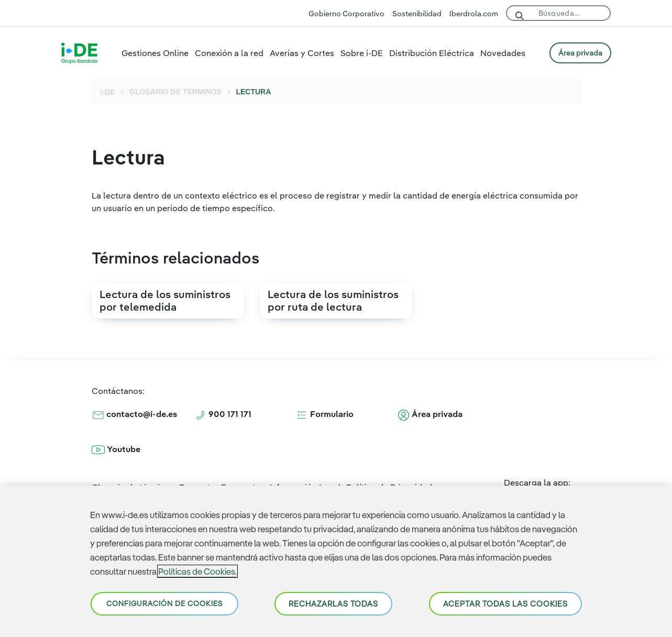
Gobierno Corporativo (346, 14)
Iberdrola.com (474, 14)
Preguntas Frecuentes (222, 482)
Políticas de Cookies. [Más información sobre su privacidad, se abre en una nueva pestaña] (197, 571)
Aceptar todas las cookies (505, 604)
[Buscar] (571, 11)
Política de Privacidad (389, 482)
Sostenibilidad (417, 14)
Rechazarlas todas (333, 604)
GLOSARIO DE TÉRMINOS (175, 92)
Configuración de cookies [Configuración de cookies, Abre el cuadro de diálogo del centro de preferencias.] (164, 603)
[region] (336, 561)
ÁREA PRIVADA (580, 53)
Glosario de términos (133, 482)
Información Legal (305, 482)
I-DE (107, 92)
